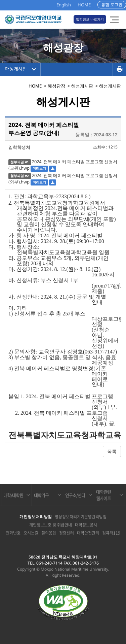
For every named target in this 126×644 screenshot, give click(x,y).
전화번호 (13, 533)
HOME (84, 5)
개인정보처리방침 (36, 517)
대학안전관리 (88, 533)
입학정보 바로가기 (90, 19)
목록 (112, 451)
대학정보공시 (86, 525)
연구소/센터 (75, 495)
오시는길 (31, 533)
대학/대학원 (13, 495)
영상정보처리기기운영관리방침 (81, 517)
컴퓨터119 (111, 533)
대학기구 (41, 495)
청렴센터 (67, 533)
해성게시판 (16, 69)
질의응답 (49, 533)
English (64, 5)
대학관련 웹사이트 (103, 495)
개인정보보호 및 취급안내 (51, 525)
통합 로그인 (112, 5)
